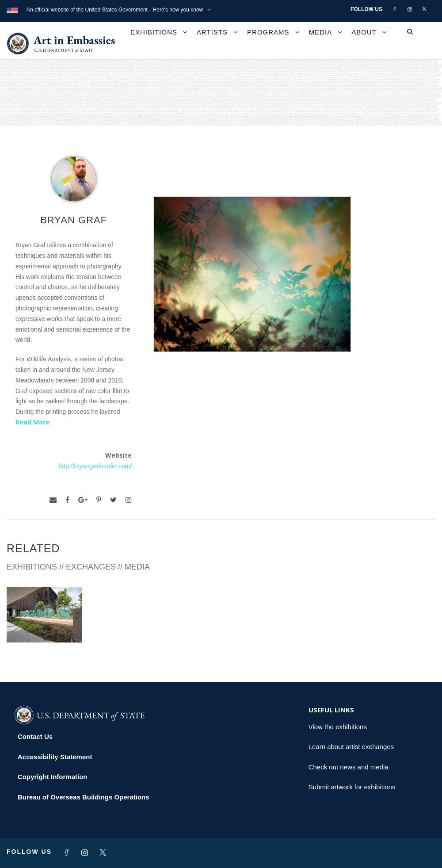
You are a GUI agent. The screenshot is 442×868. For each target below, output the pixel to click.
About (364, 32)
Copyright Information (53, 777)
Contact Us (35, 736)
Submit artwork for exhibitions (352, 787)
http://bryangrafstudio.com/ (95, 466)
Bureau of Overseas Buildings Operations (84, 797)
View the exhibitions (338, 727)
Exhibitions (154, 32)
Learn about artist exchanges (351, 747)
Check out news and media (349, 767)
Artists (212, 32)
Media (321, 32)
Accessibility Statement (55, 757)
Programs (268, 32)
